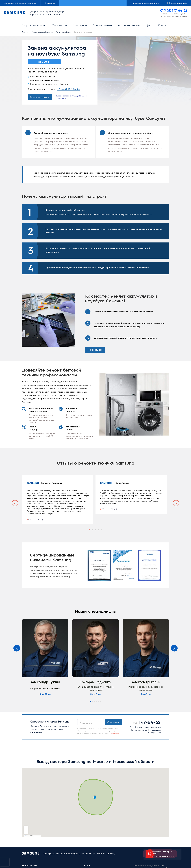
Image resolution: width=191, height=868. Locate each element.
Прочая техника (102, 25)
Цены (149, 25)
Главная (25, 32)
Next (176, 503)
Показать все (95, 350)
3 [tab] (95, 530)
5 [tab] (102, 530)
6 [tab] (101, 701)
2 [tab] (92, 530)
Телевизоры (60, 25)
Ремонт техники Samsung (42, 32)
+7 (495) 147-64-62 (69, 89)
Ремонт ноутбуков (63, 32)
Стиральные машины (34, 25)
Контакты (164, 25)
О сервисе (50, 3)
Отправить (113, 722)
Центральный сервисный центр (20, 3)
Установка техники (129, 25)
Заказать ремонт (40, 97)
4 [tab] (99, 530)
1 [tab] (89, 530)
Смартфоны (80, 25)
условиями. (115, 733)
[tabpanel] (57, 500)
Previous (15, 503)
